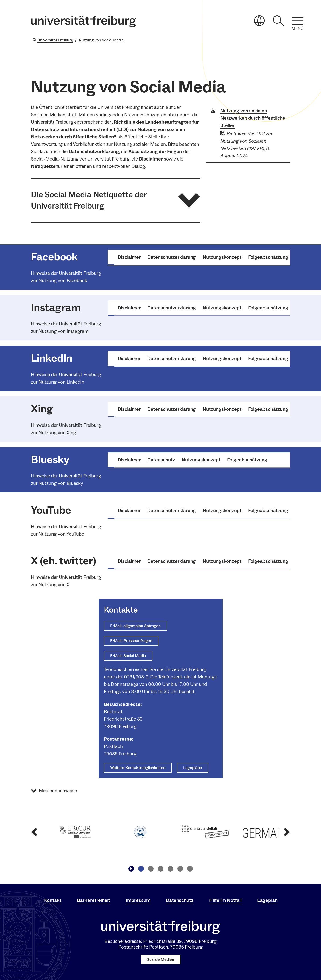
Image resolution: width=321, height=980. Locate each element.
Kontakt (53, 900)
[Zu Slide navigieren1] (141, 869)
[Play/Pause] (131, 869)
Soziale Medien (161, 960)
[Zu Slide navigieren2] (151, 869)
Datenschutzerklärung (172, 257)
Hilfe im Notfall (225, 900)
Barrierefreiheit (94, 900)
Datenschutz (161, 460)
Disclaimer (129, 257)
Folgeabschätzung (268, 257)
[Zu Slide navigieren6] (190, 869)
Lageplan (267, 900)
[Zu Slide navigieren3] (160, 869)
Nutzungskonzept (222, 257)
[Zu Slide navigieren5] (180, 869)
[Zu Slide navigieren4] (170, 869)
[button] (116, 200)
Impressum (138, 900)
